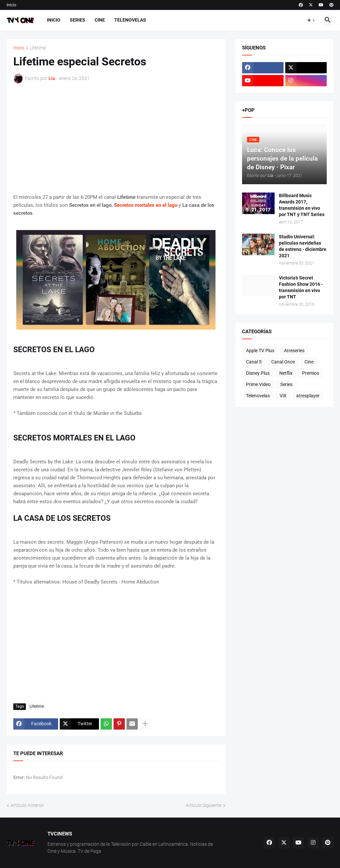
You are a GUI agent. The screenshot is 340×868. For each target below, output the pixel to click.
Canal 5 (254, 362)
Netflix (286, 373)
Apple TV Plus (260, 351)
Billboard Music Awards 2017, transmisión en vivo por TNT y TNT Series (302, 205)
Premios (311, 373)
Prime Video (258, 384)
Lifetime (38, 48)
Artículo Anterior (27, 805)
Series (78, 20)
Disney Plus (258, 373)
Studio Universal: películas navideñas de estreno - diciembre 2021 (303, 246)
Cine (100, 20)
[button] (311, 20)
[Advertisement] (116, 138)
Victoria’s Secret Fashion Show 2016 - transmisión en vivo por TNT (301, 287)
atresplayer (308, 396)
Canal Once (283, 362)
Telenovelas (130, 20)
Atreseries (294, 351)
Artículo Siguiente (204, 805)
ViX (283, 396)
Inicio (11, 5)
